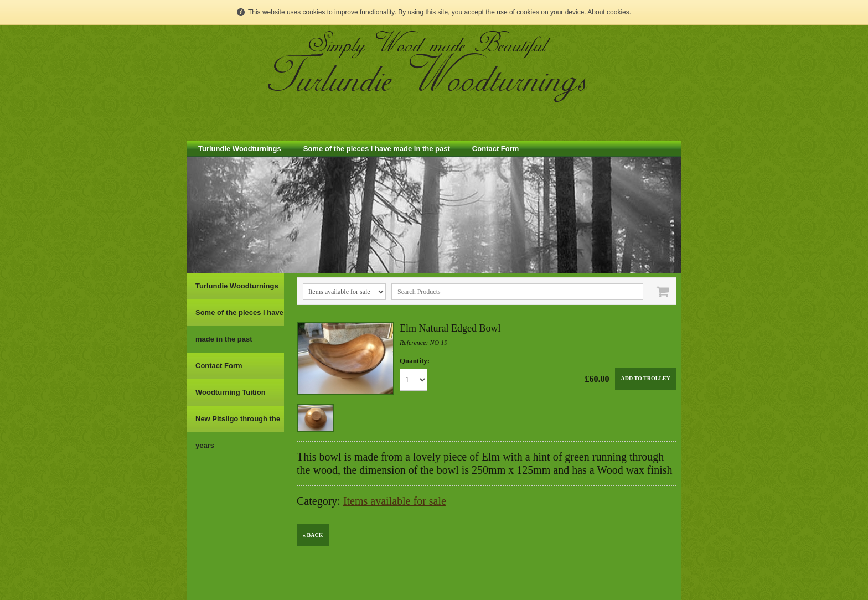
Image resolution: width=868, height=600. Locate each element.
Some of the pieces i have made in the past (377, 149)
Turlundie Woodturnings (240, 149)
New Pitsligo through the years (238, 432)
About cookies (608, 12)
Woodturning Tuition (231, 392)
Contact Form (496, 149)
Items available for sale (395, 501)
